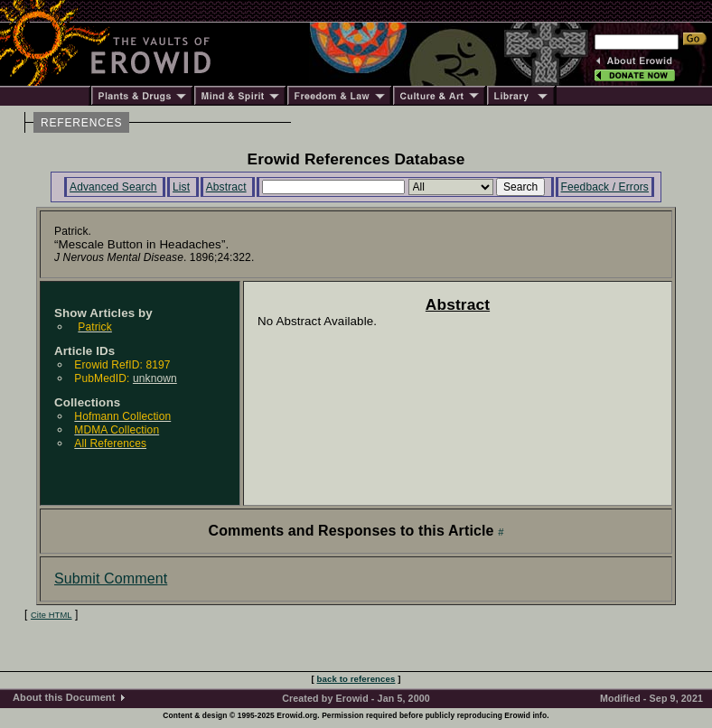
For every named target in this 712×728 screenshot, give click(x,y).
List (181, 187)
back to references (356, 679)
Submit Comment (111, 579)
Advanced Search (113, 187)
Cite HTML (52, 615)
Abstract (226, 187)
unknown (155, 378)
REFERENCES (81, 123)
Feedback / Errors (605, 187)
